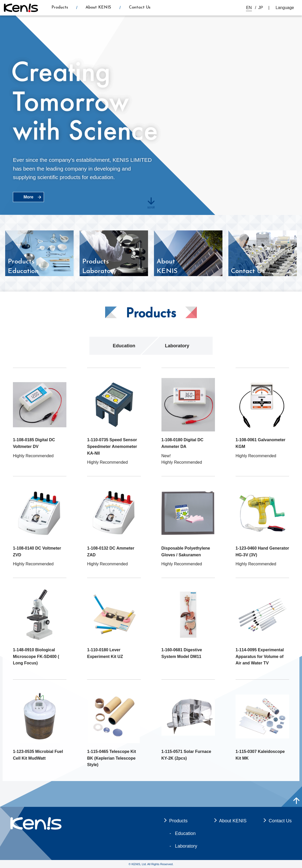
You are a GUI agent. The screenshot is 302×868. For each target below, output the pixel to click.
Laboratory (177, 346)
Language (285, 8)
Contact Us (140, 7)
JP (261, 8)
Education (124, 346)
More (28, 197)
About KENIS (98, 7)
